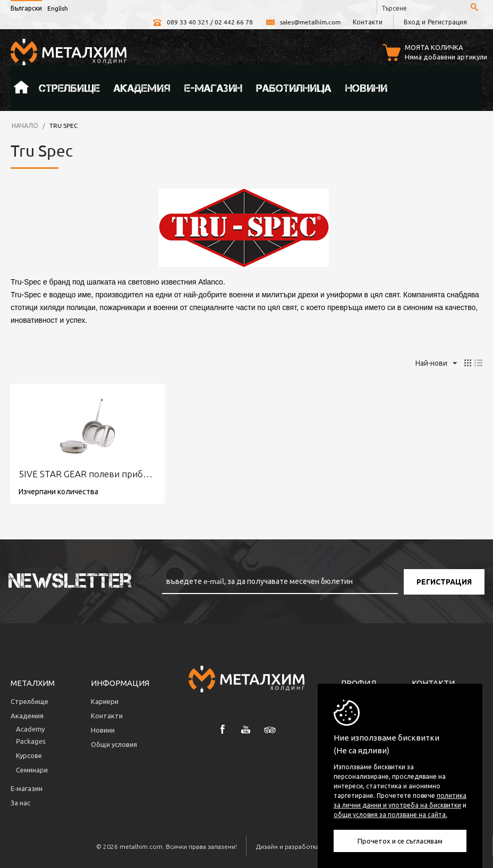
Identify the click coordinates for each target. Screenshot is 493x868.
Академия (142, 88)
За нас (20, 802)
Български (26, 8)
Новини (366, 88)
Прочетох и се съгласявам (400, 841)
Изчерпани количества (58, 491)
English (58, 8)
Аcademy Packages (31, 735)
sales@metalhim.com (303, 22)
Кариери (105, 701)
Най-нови (436, 364)
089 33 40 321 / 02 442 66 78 (202, 22)
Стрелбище (69, 88)
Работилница (294, 88)
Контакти (368, 22)
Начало (21, 88)
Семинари (32, 770)
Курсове (29, 755)
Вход (412, 22)
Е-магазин (213, 88)
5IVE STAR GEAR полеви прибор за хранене (87, 474)
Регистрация (447, 22)
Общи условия (114, 744)
